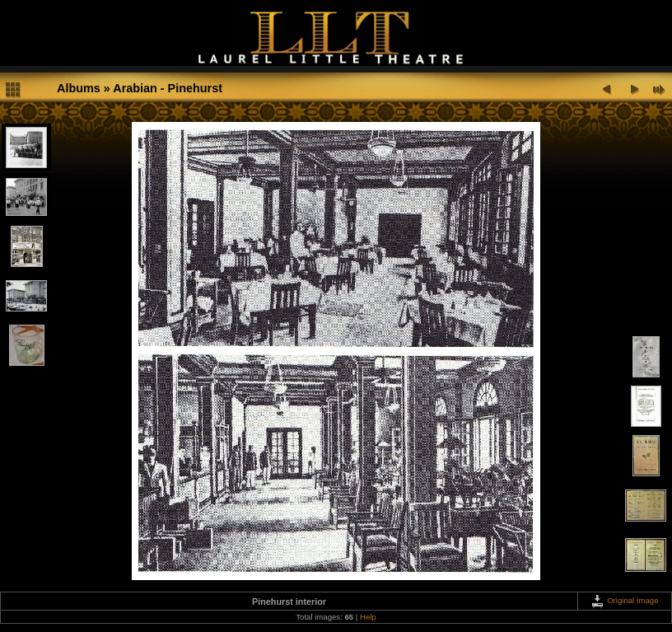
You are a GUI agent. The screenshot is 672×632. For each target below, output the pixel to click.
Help (368, 617)
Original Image (624, 600)
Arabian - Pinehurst (168, 88)
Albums (79, 88)
